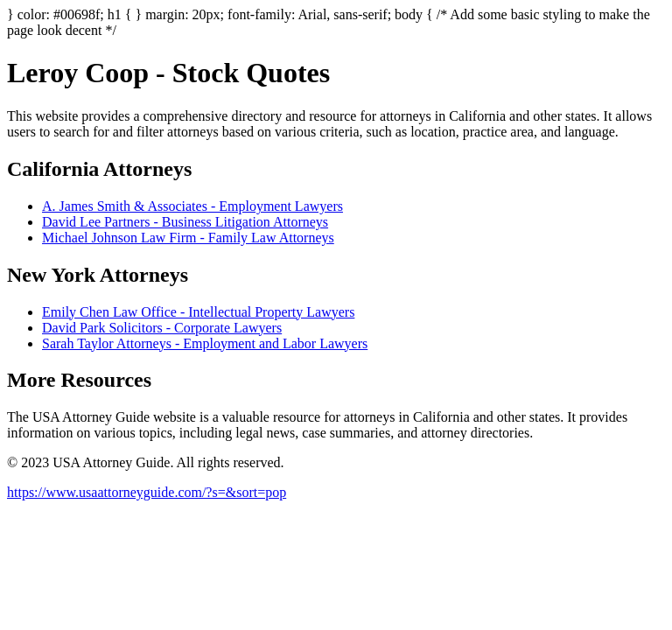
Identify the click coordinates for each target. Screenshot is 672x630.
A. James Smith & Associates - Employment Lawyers (192, 206)
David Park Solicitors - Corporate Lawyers (162, 328)
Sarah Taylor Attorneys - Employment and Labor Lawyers (205, 343)
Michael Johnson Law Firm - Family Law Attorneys (188, 238)
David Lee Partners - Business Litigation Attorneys (185, 222)
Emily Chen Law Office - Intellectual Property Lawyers (198, 312)
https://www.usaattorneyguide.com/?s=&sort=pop (147, 492)
